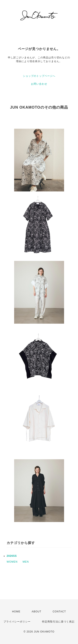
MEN (26, 562)
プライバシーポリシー (17, 622)
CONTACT (59, 612)
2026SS (12, 556)
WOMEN (12, 562)
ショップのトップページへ (39, 76)
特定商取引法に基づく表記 (58, 622)
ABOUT (36, 612)
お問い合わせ (39, 84)
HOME (16, 612)
